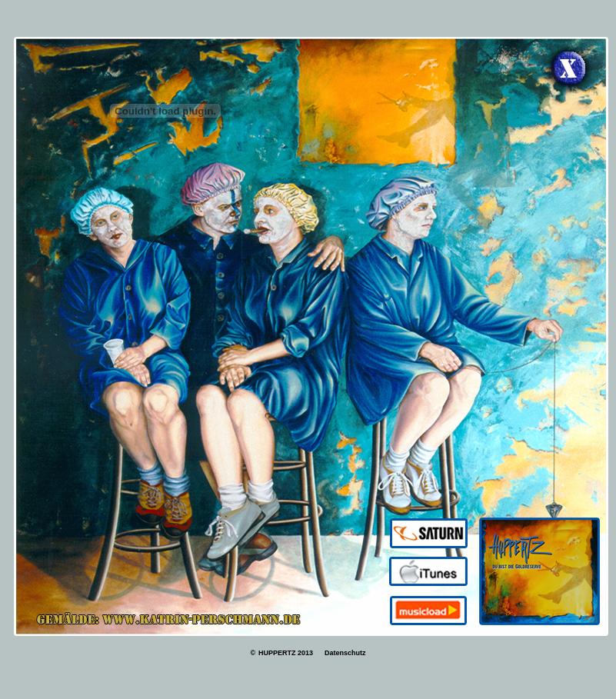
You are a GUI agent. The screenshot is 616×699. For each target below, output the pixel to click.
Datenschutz (345, 653)
